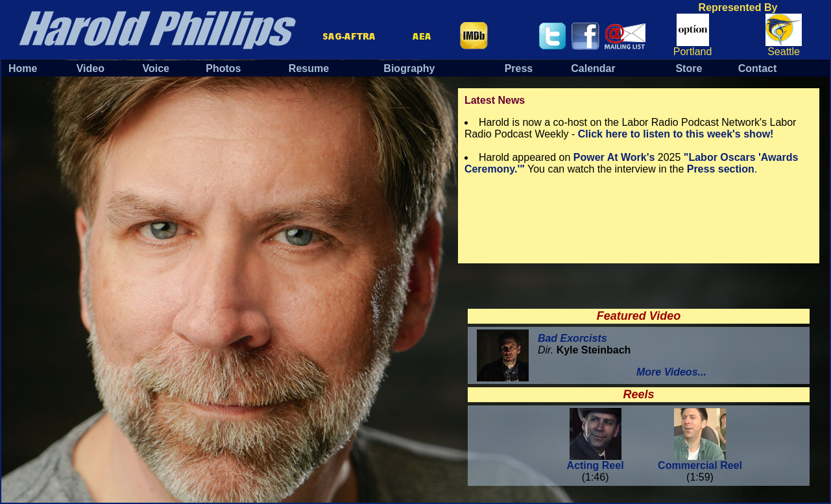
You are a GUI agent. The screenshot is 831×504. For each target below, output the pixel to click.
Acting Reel (596, 461)
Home (23, 68)
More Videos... (671, 372)
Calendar (593, 68)
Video (90, 68)
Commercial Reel (700, 461)
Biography (409, 68)
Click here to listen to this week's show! (676, 134)
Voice (156, 68)
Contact (758, 68)
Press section (721, 169)
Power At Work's (614, 157)
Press (519, 68)
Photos (223, 68)
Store (689, 68)
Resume (309, 68)
